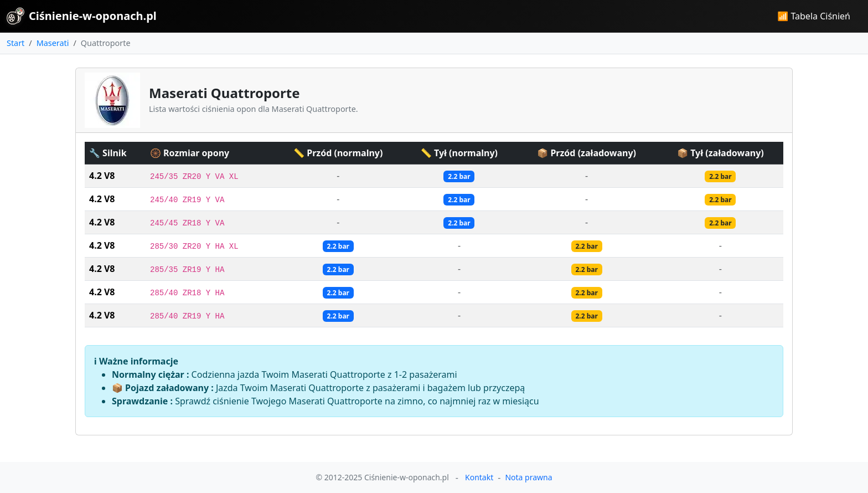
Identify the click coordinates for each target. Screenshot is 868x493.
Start (15, 43)
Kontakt (479, 477)
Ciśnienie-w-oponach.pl (82, 16)
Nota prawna (528, 477)
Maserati (53, 43)
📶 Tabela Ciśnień (814, 16)
